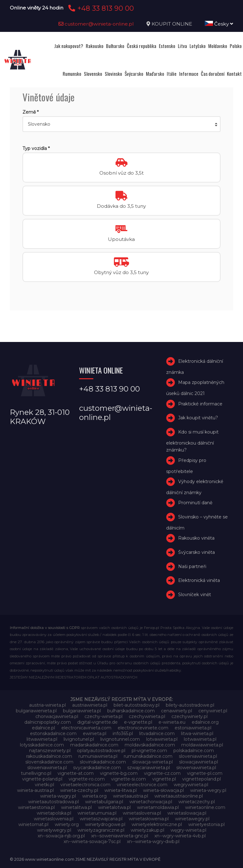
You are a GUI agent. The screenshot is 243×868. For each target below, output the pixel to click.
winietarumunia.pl (97, 813)
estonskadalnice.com (53, 733)
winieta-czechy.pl (79, 790)
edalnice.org (205, 722)
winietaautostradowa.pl (53, 802)
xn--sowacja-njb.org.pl (61, 836)
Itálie (172, 74)
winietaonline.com (205, 807)
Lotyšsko (198, 46)
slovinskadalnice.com (103, 762)
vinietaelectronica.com (85, 785)
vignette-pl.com (205, 773)
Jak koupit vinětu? (198, 418)
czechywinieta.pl (147, 716)
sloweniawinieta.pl (47, 768)
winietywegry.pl (54, 830)
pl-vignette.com (149, 751)
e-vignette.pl (138, 722)
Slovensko (93, 74)
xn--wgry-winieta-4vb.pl (180, 836)
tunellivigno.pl (36, 773)
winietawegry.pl (192, 819)
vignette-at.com (76, 773)
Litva (182, 46)
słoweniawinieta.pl (196, 768)
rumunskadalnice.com (148, 756)
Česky (219, 24)
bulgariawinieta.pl (82, 711)
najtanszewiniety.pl (50, 751)
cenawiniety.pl (177, 711)
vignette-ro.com (87, 779)
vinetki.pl (44, 785)
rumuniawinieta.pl (98, 756)
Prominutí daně (195, 503)
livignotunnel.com (120, 739)
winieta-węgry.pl (58, 796)
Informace (189, 74)
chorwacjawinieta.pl (57, 716)
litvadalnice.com (157, 733)
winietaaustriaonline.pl (179, 796)
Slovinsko (113, 74)
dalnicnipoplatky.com (48, 722)
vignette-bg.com (119, 773)
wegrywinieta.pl (191, 785)
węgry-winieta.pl (188, 830)
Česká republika (142, 46)
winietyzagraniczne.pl (101, 830)
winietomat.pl (33, 824)
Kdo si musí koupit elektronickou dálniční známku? (192, 441)
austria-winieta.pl (47, 705)
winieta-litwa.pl (121, 790)
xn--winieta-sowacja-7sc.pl (92, 841)
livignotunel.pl (79, 739)
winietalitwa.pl (76, 807)
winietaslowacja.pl (187, 813)
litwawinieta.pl (42, 739)
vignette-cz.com (162, 773)
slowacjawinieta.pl (199, 762)
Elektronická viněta (199, 581)
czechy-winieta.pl (103, 716)
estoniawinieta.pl (193, 728)
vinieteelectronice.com (142, 785)
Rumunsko (72, 74)
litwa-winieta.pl (197, 733)
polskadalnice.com (194, 751)
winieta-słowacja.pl (163, 790)
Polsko (236, 46)
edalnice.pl (44, 728)
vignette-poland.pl (42, 779)
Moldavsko (218, 46)
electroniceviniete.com (143, 728)
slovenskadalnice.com (49, 762)
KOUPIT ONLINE (172, 24)
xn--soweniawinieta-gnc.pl (120, 836)
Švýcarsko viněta (196, 552)
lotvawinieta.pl (162, 739)
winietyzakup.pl (147, 830)
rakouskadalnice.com (49, 756)
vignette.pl (164, 779)
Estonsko (167, 46)
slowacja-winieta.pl (153, 762)
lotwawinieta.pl (200, 739)
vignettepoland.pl (202, 779)
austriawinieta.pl (90, 705)
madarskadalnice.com (94, 745)
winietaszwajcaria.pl (101, 819)
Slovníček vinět (195, 595)
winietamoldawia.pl (158, 807)
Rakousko (95, 46)
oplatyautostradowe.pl (101, 751)
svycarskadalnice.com (97, 768)
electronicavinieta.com (86, 728)
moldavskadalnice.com (150, 745)
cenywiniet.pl (213, 711)
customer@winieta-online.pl (96, 24)
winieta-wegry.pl (208, 790)
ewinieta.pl (95, 733)
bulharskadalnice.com (131, 711)
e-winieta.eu (172, 722)
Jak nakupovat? (69, 46)
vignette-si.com (128, 779)
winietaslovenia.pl (142, 813)
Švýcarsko (134, 74)
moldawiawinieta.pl (202, 745)
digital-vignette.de (97, 722)
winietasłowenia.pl (149, 819)
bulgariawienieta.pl (36, 711)
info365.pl (123, 733)
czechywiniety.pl (190, 716)
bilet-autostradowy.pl (137, 705)
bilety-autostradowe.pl (190, 705)
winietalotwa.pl (114, 807)
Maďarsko (155, 74)
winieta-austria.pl (35, 790)
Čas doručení (213, 74)
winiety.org (67, 824)
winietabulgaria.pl (104, 802)
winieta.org (94, 796)
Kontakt (234, 74)
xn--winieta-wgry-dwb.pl (153, 841)
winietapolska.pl (54, 813)
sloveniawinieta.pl (198, 756)
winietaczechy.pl (197, 802)
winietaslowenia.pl (54, 819)
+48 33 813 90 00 (100, 8)
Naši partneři (192, 566)
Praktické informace (200, 404)
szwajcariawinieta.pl (149, 768)
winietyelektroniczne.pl (157, 824)
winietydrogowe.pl (105, 824)
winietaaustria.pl (131, 796)
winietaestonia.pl (36, 807)
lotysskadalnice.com (42, 745)
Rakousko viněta (196, 538)
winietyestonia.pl (206, 824)
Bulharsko (115, 46)
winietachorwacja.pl (151, 802)
